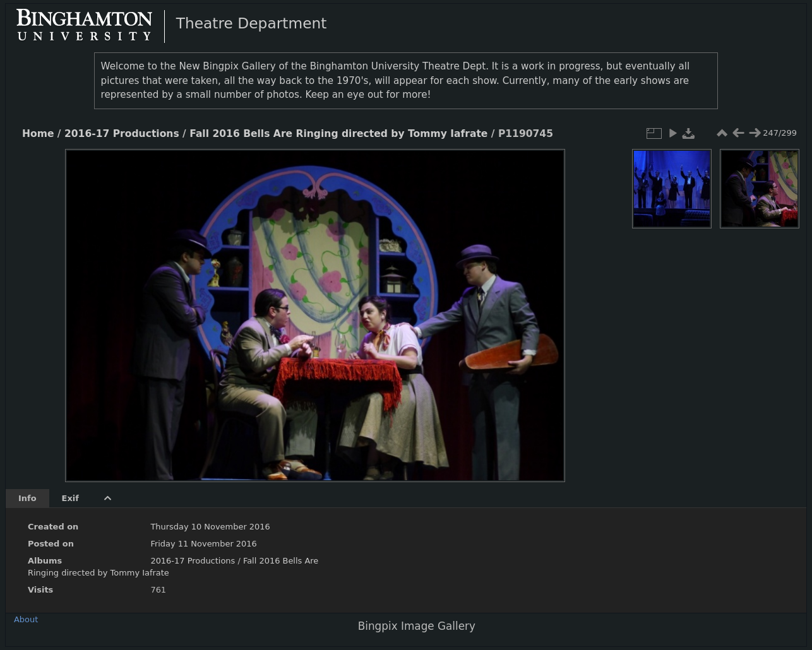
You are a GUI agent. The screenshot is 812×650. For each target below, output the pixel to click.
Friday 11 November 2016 (203, 544)
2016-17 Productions (122, 134)
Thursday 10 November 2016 (210, 527)
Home (38, 134)
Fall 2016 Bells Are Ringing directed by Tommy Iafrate (338, 134)
